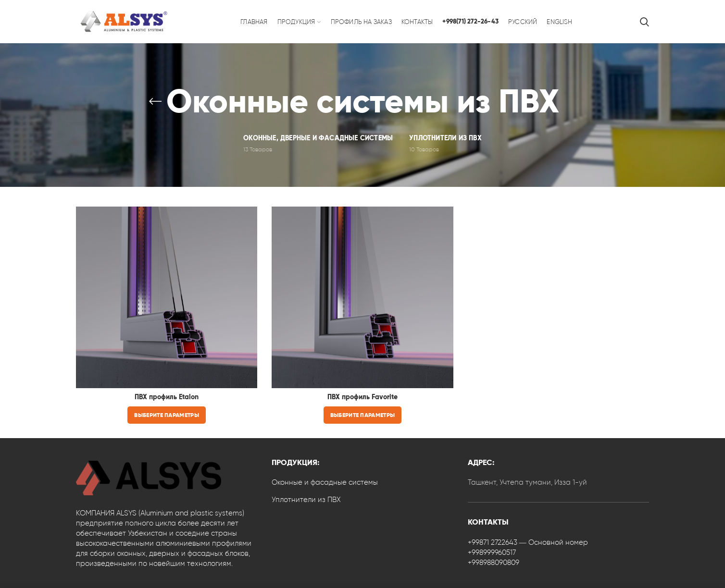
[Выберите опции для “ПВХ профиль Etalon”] (166, 415)
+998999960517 (492, 552)
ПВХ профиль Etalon (167, 397)
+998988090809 (494, 563)
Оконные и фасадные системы (325, 482)
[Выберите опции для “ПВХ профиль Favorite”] (362, 415)
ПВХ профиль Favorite (362, 397)
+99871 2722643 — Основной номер (528, 542)
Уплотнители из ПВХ (306, 500)
